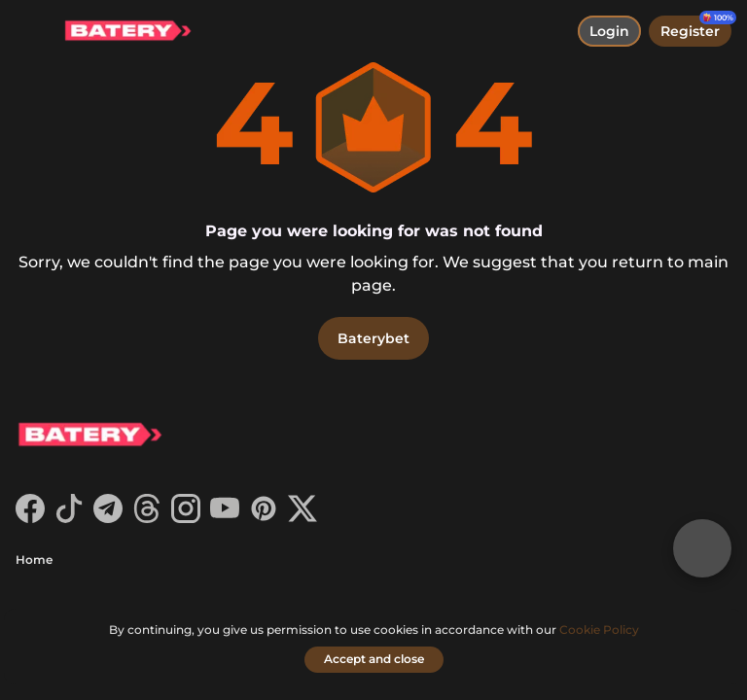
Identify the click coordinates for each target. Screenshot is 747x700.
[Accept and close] (374, 660)
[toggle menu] (31, 31)
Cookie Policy (599, 630)
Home (34, 560)
